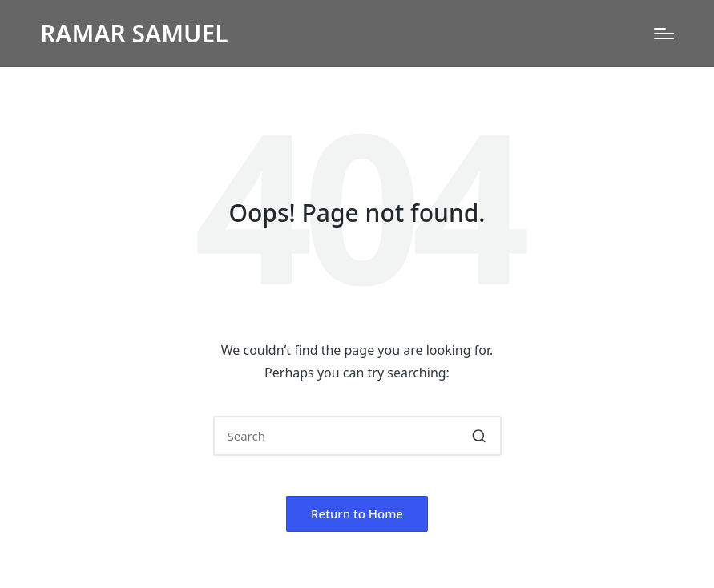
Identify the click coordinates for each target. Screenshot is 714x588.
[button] (480, 436)
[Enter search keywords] (357, 436)
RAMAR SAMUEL (134, 33)
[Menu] (664, 34)
